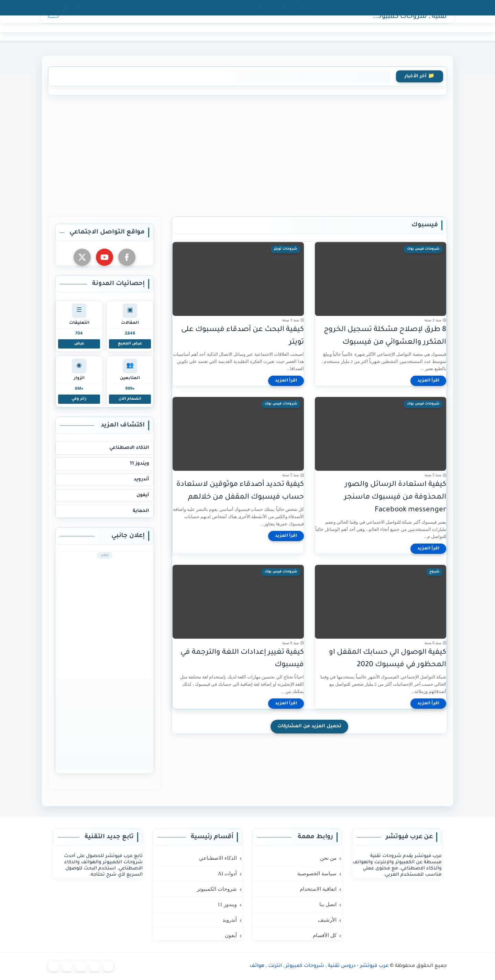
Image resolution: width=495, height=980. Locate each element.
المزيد (191, 28)
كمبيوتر (296, 28)
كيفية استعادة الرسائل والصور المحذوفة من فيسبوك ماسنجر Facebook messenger (395, 497)
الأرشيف (179, 8)
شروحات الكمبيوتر (217, 889)
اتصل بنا (208, 8)
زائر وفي (79, 399)
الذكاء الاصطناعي (129, 448)
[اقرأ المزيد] (428, 381)
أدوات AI (227, 874)
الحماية (141, 511)
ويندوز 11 (140, 464)
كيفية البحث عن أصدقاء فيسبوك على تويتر (243, 336)
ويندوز (274, 28)
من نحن (336, 8)
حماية (211, 28)
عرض (79, 344)
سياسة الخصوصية (297, 8)
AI (313, 28)
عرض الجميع (130, 344)
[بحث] (53, 28)
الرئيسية (332, 28)
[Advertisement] (247, 155)
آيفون (231, 28)
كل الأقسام (147, 8)
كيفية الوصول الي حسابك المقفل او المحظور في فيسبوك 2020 (388, 659)
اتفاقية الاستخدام (247, 8)
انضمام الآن (130, 399)
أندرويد (252, 28)
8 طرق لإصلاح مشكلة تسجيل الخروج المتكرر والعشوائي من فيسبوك (385, 336)
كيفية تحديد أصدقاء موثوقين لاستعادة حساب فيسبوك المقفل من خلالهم (240, 491)
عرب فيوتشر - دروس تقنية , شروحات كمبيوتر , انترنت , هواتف (406, 29)
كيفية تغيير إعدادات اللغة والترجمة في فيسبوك (242, 659)
